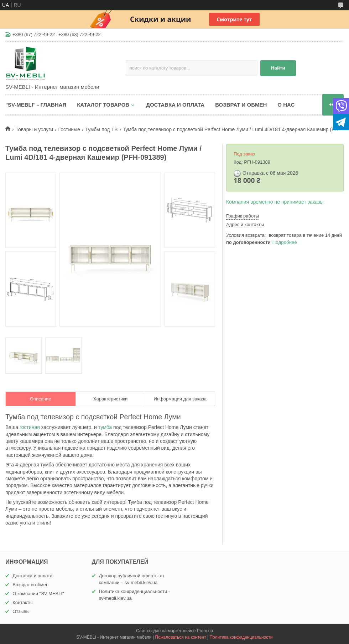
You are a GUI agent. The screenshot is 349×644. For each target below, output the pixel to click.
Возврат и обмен (30, 585)
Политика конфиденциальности (241, 637)
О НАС (286, 105)
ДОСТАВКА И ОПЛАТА (175, 105)
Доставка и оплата (32, 576)
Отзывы (21, 611)
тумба (105, 427)
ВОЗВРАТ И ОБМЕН (241, 105)
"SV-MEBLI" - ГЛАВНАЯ (36, 105)
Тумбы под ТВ (101, 129)
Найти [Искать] (278, 68)
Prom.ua (205, 631)
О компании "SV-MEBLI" (38, 594)
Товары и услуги (34, 129)
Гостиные (69, 129)
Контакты (22, 602)
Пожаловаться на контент (180, 637)
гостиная (30, 427)
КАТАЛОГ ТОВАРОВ (103, 105)
